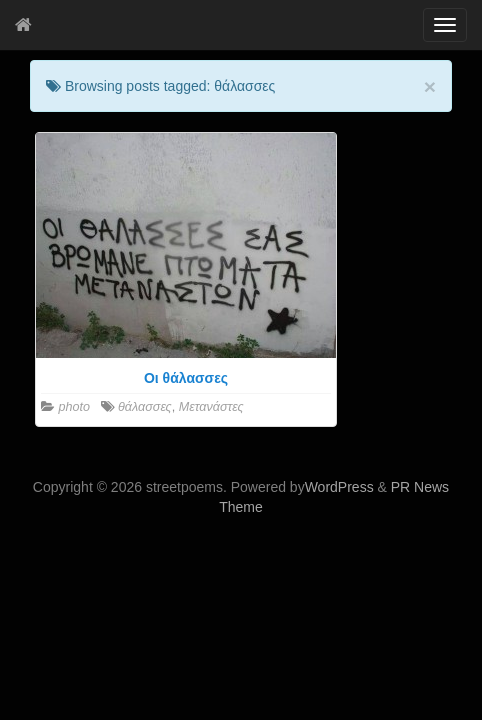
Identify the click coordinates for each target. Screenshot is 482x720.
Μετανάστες (211, 407)
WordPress (339, 487)
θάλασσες (145, 407)
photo (75, 407)
